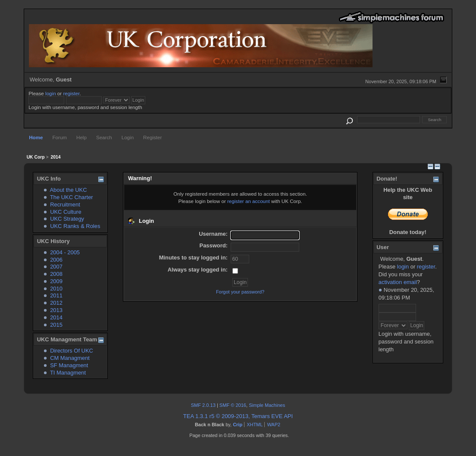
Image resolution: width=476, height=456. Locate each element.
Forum (60, 137)
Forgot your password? (240, 292)
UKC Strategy (67, 219)
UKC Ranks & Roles (75, 226)
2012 (56, 303)
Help (81, 137)
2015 (56, 325)
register (71, 93)
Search (104, 137)
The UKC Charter (72, 197)
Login (128, 137)
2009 (56, 281)
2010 (56, 289)
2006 (56, 260)
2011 (56, 295)
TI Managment (68, 373)
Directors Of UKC (72, 351)
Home (36, 137)
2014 (56, 317)
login (51, 93)
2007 (56, 267)
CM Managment (70, 358)
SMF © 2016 (233, 405)
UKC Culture (66, 212)
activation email (398, 282)
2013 (56, 310)
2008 (56, 274)
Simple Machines (267, 405)
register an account (249, 201)
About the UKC (68, 190)
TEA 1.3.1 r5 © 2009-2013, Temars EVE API (238, 416)
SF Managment (69, 365)
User (383, 247)
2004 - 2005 (65, 252)
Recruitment (65, 205)
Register (152, 137)
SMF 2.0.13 (203, 405)
